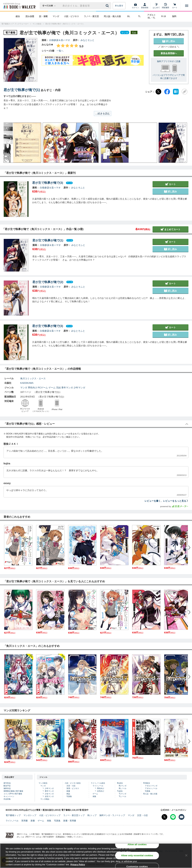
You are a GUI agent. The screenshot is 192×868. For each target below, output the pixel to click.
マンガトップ (30, 815)
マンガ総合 (43, 783)
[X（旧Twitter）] (158, 92)
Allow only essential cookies (137, 855)
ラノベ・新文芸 (91, 16)
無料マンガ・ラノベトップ (112, 815)
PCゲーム (43, 388)
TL (139, 16)
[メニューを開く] (187, 6)
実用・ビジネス (73, 788)
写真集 (69, 796)
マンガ (56, 16)
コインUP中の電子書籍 (13, 794)
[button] (10, 143)
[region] (96, 856)
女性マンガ (49, 796)
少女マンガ (49, 794)
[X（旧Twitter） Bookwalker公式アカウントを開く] (164, 817)
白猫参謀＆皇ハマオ (60, 40)
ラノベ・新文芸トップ (74, 815)
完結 (58, 388)
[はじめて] (156, 6)
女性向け (101, 791)
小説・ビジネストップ (50, 815)
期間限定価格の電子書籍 (13, 791)
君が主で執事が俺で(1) (22, 90)
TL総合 (120, 791)
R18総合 (146, 783)
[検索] (108, 6)
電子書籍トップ (13, 815)
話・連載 (43, 16)
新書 (68, 791)
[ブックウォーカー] (19, 6)
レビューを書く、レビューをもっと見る (166, 501)
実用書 (25, 821)
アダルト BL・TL (151, 16)
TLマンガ (122, 794)
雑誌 (68, 794)
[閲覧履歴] (166, 6)
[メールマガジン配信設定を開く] (182, 817)
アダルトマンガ (151, 786)
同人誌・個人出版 (112, 16)
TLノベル (122, 796)
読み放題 (30, 16)
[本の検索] (50, 6)
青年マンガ (67, 388)
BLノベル (122, 788)
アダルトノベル (151, 788)
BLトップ (92, 815)
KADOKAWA (27, 383)
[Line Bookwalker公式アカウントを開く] (173, 817)
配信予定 (7, 786)
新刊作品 (7, 783)
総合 (18, 16)
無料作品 (7, 788)
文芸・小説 (71, 786)
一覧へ (60, 51)
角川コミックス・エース (33, 378)
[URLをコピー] (185, 92)
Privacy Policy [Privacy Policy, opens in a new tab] (78, 865)
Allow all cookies (137, 844)
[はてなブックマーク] (176, 92)
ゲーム (52, 388)
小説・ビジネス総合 (73, 783)
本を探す (119, 6)
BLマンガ (122, 786)
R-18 (164, 16)
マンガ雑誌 (45, 799)
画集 (94, 796)
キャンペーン (9, 796)
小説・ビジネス (71, 16)
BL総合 (120, 783)
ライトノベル (98, 786)
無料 (174, 16)
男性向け (33, 388)
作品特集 (7, 799)
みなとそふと (87, 40)
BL (129, 16)
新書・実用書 (70, 821)
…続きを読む (103, 114)
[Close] (186, 855)
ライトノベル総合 (98, 783)
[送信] (108, 6)
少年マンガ (79, 388)
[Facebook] (167, 92)
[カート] (175, 6)
